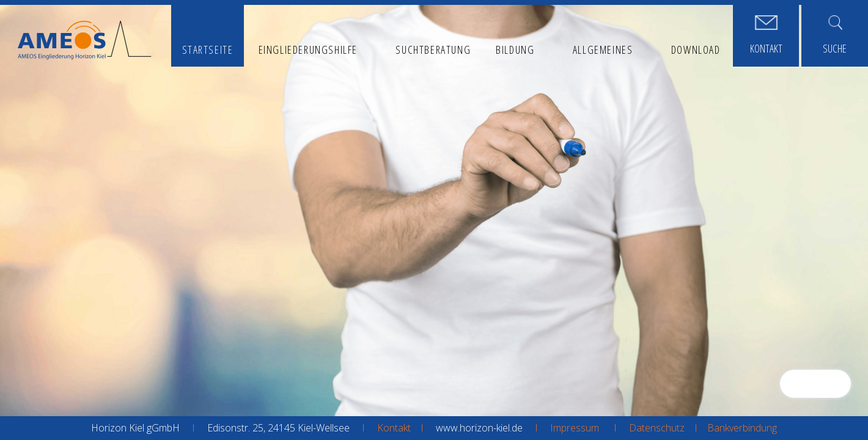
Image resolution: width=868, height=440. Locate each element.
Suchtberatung (433, 50)
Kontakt (394, 428)
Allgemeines (603, 50)
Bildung (515, 50)
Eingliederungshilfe (308, 50)
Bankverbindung (742, 428)
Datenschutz (657, 428)
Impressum (575, 428)
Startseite (208, 50)
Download (696, 50)
